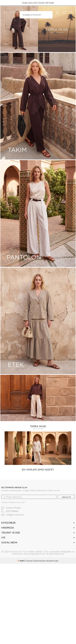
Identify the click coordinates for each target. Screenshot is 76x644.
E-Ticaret (28, 561)
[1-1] (38, 29)
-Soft (21, 561)
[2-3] (38, 321)
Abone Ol (66, 497)
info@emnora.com (13, 515)
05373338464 (10, 511)
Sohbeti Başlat (11, 508)
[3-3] (38, 398)
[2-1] (38, 106)
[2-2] (38, 214)
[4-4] (38, 448)
